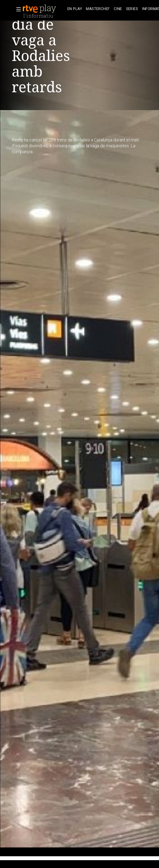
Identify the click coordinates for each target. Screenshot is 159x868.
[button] (17, 9)
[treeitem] (75, 9)
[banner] (44, 9)
